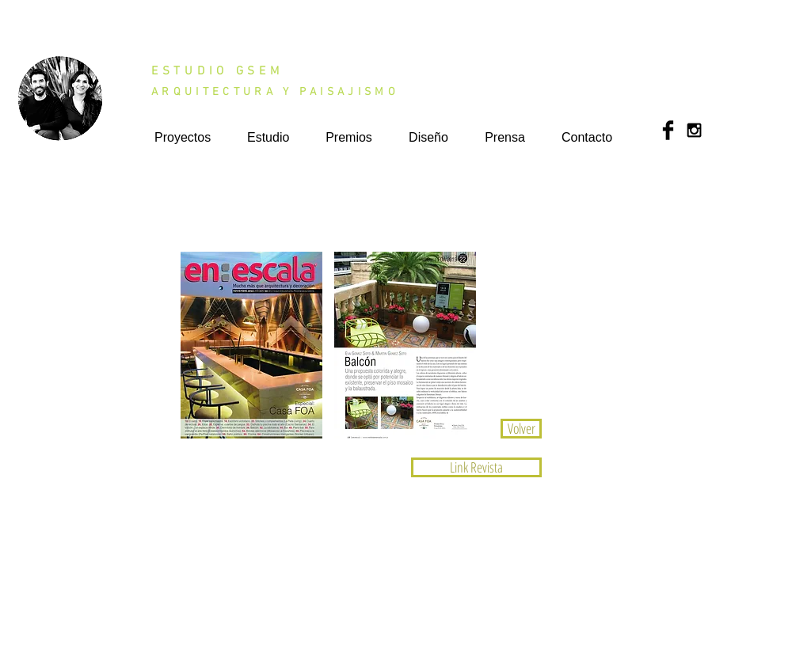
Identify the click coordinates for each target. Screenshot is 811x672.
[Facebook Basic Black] (668, 130)
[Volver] (521, 429)
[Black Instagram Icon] (694, 130)
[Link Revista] (476, 467)
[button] (251, 345)
